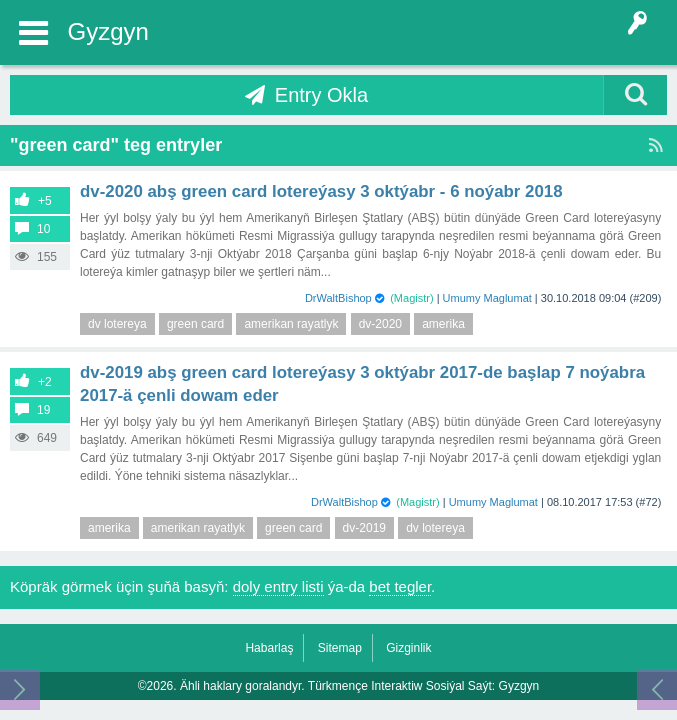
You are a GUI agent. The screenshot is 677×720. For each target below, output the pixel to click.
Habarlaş (269, 648)
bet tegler (400, 586)
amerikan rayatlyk (291, 324)
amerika (443, 324)
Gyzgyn (108, 31)
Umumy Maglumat (487, 298)
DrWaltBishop (338, 298)
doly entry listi (278, 586)
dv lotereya (117, 324)
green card (195, 324)
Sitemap (340, 648)
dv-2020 (380, 324)
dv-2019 (364, 528)
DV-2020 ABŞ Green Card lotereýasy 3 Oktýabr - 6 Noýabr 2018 (321, 191)
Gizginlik (408, 648)
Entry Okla (321, 95)
